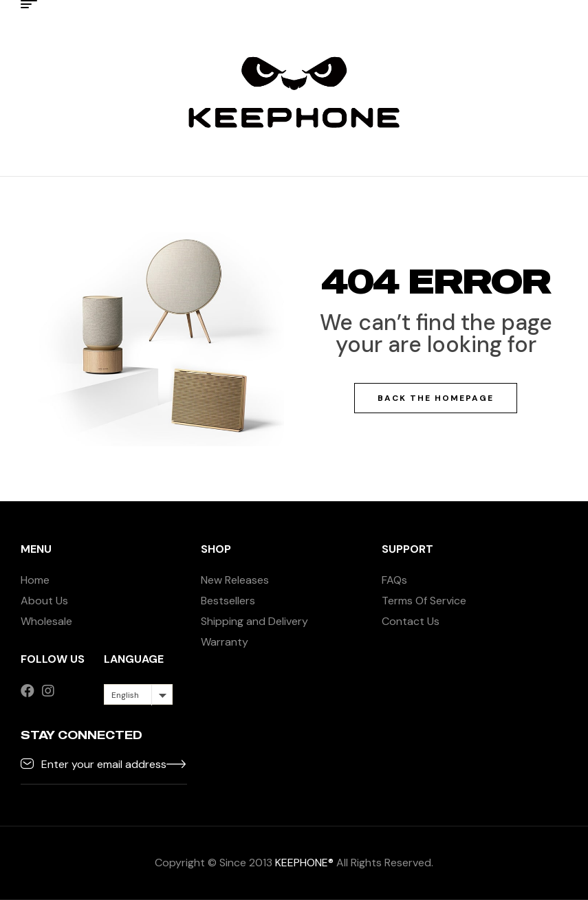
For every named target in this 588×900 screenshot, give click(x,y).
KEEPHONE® (304, 863)
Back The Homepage (436, 398)
